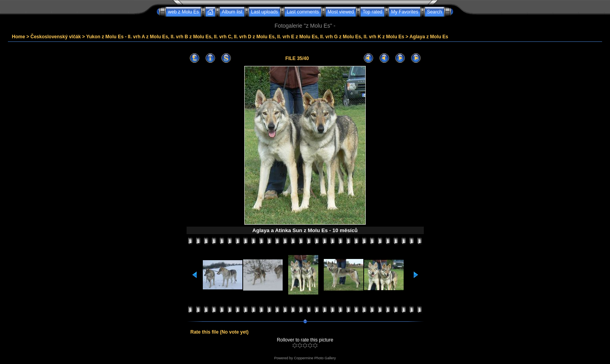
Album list (232, 12)
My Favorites (405, 12)
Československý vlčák (56, 37)
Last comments (303, 12)
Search (434, 12)
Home (18, 37)
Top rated (372, 12)
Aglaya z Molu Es (429, 37)
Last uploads (264, 12)
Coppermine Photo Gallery (315, 358)
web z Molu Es (183, 12)
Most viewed (341, 12)
